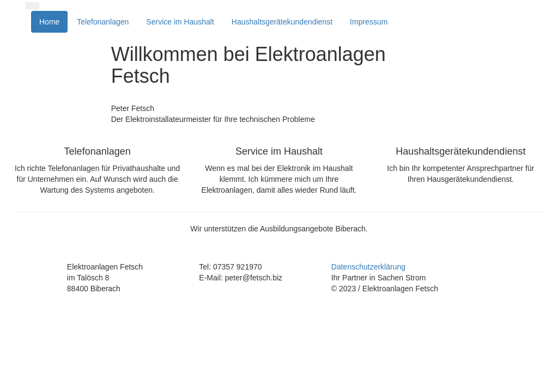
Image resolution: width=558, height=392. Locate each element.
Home (49, 22)
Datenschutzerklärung (368, 267)
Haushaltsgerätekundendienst (282, 22)
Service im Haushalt (180, 22)
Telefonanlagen (103, 22)
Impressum (369, 22)
